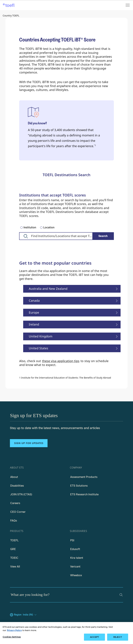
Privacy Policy (14, 630)
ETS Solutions (79, 486)
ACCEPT (95, 637)
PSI (72, 540)
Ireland (34, 324)
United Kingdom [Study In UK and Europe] (41, 336)
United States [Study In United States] (38, 348)
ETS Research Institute (84, 494)
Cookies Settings (12, 637)
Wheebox (76, 575)
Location (49, 227)
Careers (15, 503)
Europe (34, 312)
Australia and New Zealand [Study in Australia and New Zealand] (48, 289)
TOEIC (14, 558)
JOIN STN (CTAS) (21, 494)
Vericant (75, 567)
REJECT (118, 637)
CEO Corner (18, 512)
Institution (30, 227)
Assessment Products (84, 477)
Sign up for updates (29, 443)
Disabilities (17, 486)
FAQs (14, 521)
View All (15, 567)
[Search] (103, 236)
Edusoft (75, 549)
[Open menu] (128, 5)
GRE (13, 549)
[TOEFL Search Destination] (66, 236)
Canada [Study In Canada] (34, 301)
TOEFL (14, 540)
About (14, 477)
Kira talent (77, 558)
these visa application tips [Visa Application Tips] (61, 361)
